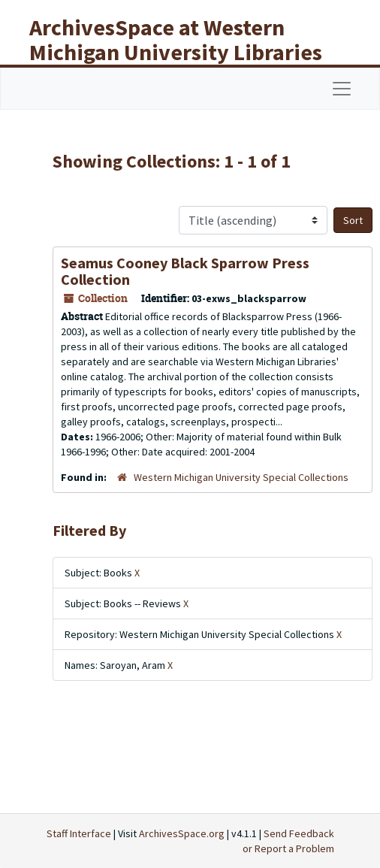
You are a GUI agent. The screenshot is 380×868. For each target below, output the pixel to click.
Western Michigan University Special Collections (241, 477)
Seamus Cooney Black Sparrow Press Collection (185, 271)
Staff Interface (79, 833)
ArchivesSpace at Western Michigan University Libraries (176, 39)
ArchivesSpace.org (182, 833)
